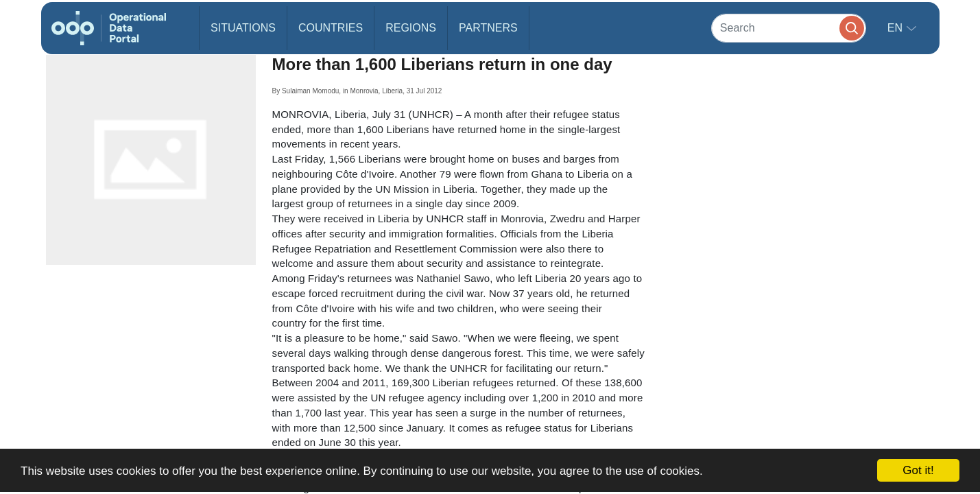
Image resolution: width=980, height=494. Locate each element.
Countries (331, 28)
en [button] (897, 28)
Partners (488, 28)
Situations (243, 28)
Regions (411, 28)
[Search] (789, 28)
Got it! (918, 470)
